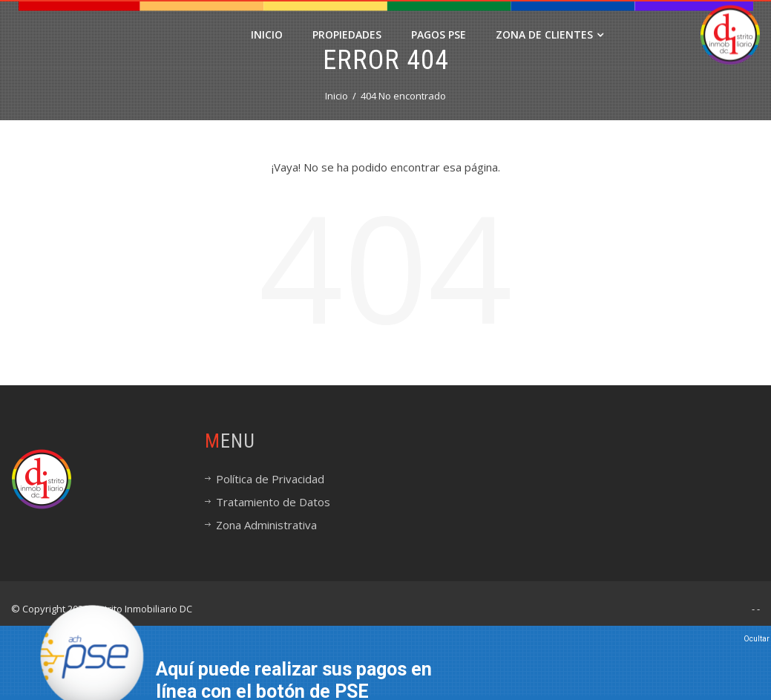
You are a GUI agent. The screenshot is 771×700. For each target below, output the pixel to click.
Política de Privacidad (270, 479)
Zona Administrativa (266, 525)
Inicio (267, 35)
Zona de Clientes (549, 35)
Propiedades (347, 35)
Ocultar (757, 639)
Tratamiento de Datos (273, 502)
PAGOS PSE (439, 35)
